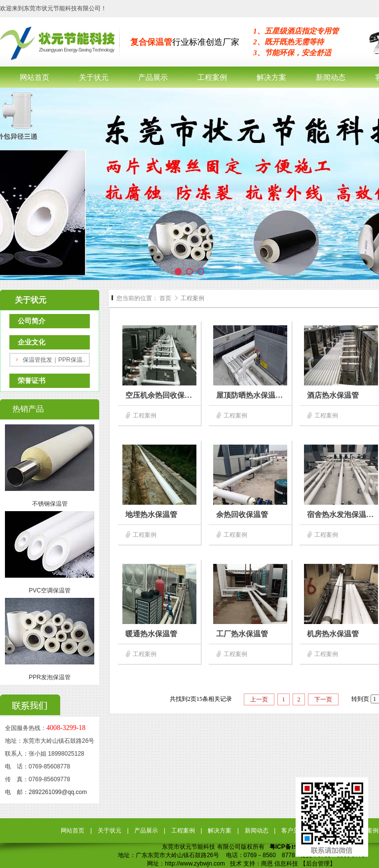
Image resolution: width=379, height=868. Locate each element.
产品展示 (146, 831)
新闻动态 (257, 831)
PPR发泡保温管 (50, 677)
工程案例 (192, 298)
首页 (165, 298)
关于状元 (110, 831)
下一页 (323, 699)
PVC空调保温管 (50, 590)
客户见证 (293, 831)
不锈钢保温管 (50, 504)
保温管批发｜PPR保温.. (54, 360)
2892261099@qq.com (58, 792)
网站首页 (73, 831)
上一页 (259, 699)
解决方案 (220, 831)
